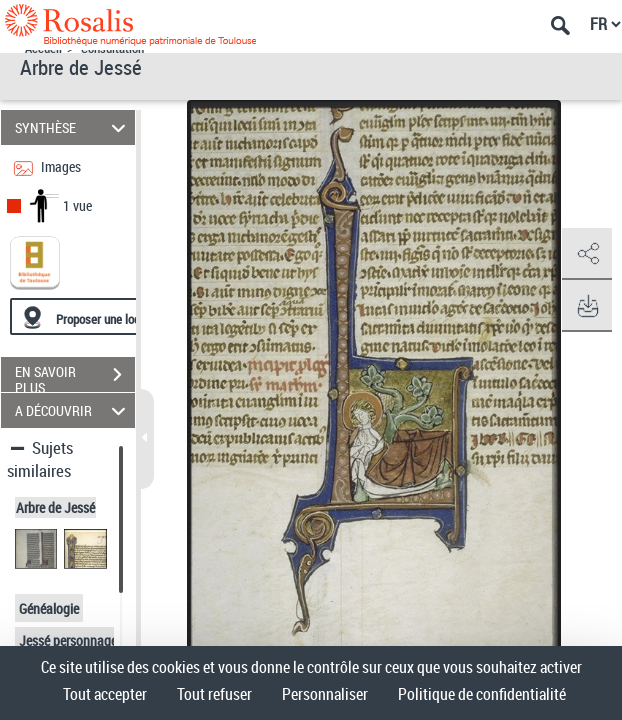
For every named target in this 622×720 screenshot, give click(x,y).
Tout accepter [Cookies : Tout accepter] (105, 694)
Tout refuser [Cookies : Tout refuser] (214, 694)
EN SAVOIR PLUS (75, 377)
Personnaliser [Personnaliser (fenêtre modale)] (325, 694)
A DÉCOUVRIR (73, 410)
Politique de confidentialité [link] (482, 694)
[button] (587, 254)
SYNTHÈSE (73, 127)
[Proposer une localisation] (105, 316)
